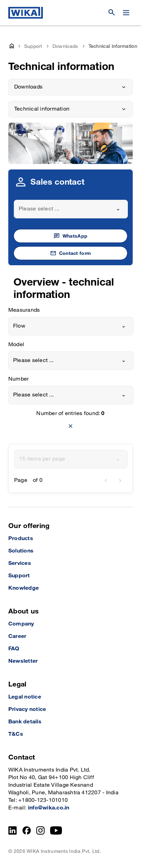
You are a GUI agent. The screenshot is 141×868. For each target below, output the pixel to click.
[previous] (106, 480)
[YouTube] (56, 830)
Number (18, 379)
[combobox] (71, 209)
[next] (120, 480)
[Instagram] (40, 830)
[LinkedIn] (13, 830)
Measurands (24, 310)
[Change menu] (126, 13)
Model (16, 345)
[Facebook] (27, 830)
